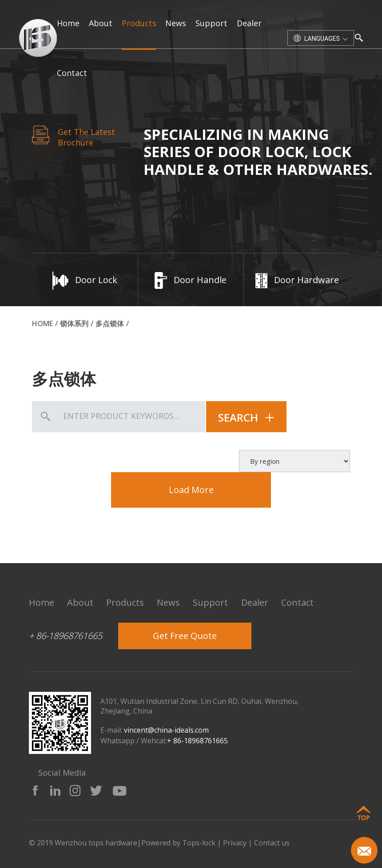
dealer (249, 23)
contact (72, 73)
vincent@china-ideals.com (166, 730)
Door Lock (85, 280)
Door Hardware (297, 280)
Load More (191, 490)
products (139, 23)
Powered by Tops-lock (179, 843)
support (211, 23)
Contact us (272, 843)
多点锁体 (110, 324)
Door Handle (191, 280)
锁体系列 (74, 324)
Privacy (235, 843)
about (101, 23)
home (68, 23)
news (176, 23)
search (246, 417)
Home (42, 324)
